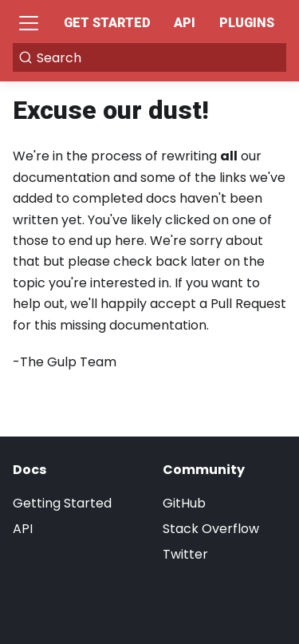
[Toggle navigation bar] (29, 23)
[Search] (149, 57)
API (185, 23)
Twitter (185, 554)
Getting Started (62, 503)
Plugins (247, 23)
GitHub (184, 503)
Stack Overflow (211, 529)
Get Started (107, 23)
